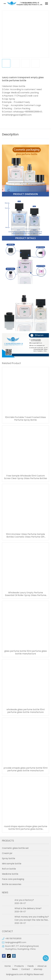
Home (8, 966)
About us (42, 966)
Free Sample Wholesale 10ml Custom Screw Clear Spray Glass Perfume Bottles (26, 477)
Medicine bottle (10, 874)
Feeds (31, 966)
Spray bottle (9, 858)
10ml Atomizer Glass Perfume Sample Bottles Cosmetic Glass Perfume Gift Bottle (25, 536)
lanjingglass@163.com (16, 942)
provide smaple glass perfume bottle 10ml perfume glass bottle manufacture (25, 769)
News (15, 969)
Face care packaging (13, 879)
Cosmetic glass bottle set (15, 848)
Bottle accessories (12, 884)
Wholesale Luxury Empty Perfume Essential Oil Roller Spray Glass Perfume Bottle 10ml (26, 594)
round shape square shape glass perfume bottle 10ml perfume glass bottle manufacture (26, 828)
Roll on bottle (9, 869)
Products (19, 966)
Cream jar (7, 853)
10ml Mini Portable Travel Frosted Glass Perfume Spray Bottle (25, 419)
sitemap (38, 969)
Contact (26, 969)
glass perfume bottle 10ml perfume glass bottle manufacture (25, 652)
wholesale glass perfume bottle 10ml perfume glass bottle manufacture (25, 711)
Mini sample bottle (12, 864)
